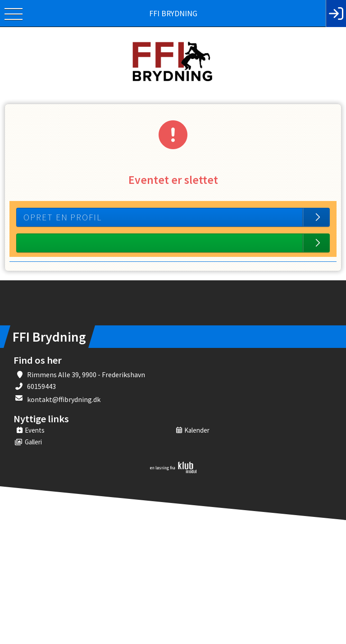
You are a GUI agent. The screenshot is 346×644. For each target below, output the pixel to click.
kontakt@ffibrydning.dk (64, 399)
